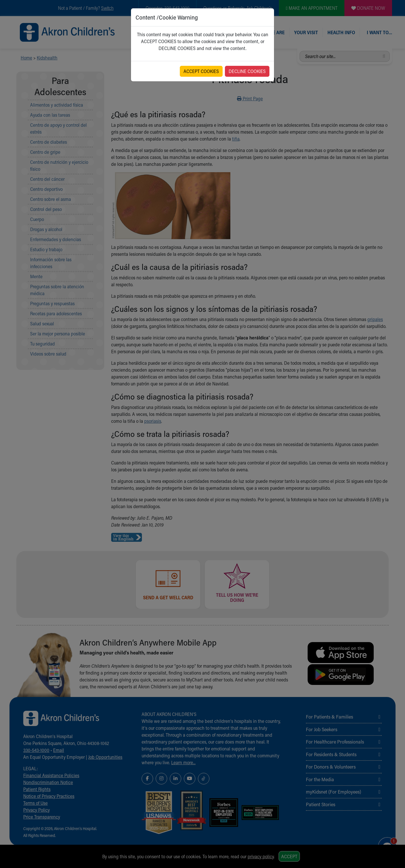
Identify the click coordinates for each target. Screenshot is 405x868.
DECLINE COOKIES (247, 71)
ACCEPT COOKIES (201, 71)
